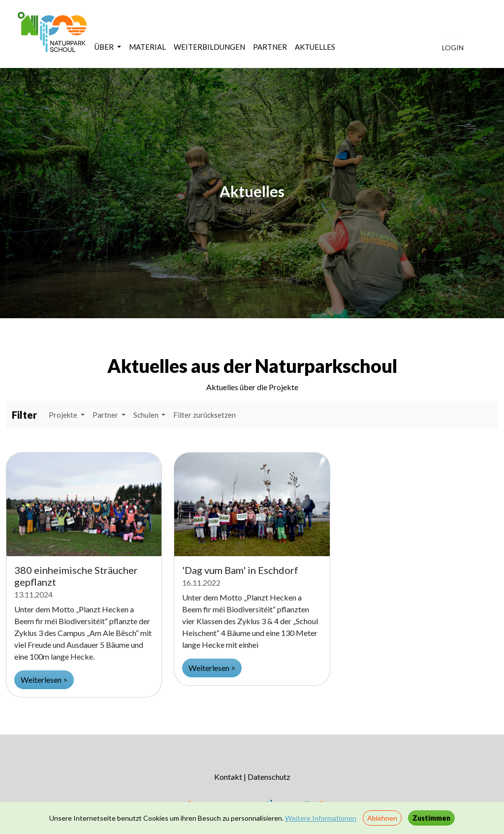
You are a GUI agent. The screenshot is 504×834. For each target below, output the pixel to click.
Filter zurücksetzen (205, 415)
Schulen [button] (147, 415)
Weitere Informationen (321, 818)
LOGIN (453, 48)
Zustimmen (431, 818)
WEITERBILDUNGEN (209, 47)
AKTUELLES (315, 47)
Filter (24, 415)
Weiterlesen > (44, 680)
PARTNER (270, 47)
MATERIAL (147, 47)
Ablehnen (382, 818)
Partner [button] (106, 415)
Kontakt (228, 777)
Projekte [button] (64, 415)
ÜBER (105, 47)
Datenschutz (269, 777)
